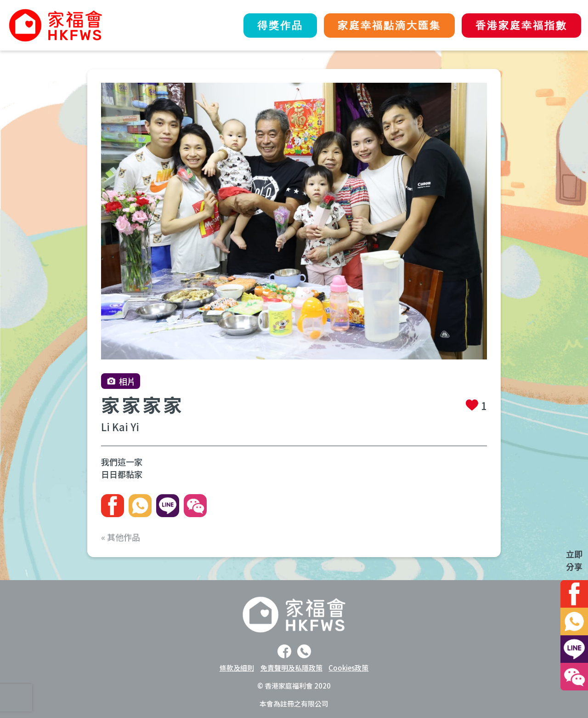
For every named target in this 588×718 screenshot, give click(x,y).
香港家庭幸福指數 (521, 26)
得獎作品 (280, 26)
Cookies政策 (348, 668)
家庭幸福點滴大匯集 (389, 26)
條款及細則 (237, 668)
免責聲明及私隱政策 (291, 668)
